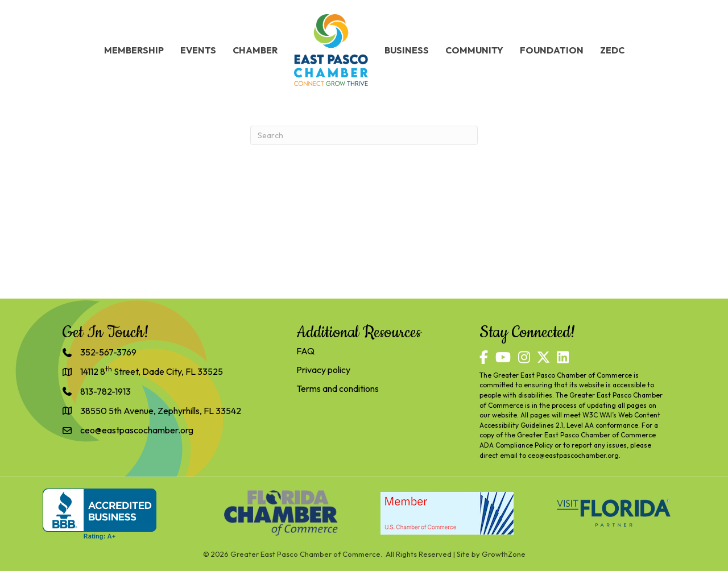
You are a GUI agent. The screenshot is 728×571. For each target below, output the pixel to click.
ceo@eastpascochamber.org (573, 455)
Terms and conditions (338, 388)
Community (474, 50)
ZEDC (612, 50)
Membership (134, 50)
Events (198, 50)
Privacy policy (323, 370)
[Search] (364, 135)
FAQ (305, 351)
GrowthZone (504, 554)
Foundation (552, 50)
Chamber (255, 50)
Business (407, 50)
